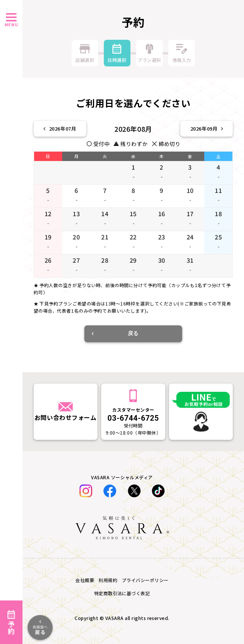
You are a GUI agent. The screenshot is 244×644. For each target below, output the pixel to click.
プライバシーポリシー (145, 580)
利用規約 (108, 580)
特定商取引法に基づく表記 (122, 593)
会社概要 (85, 580)
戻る (115, 333)
